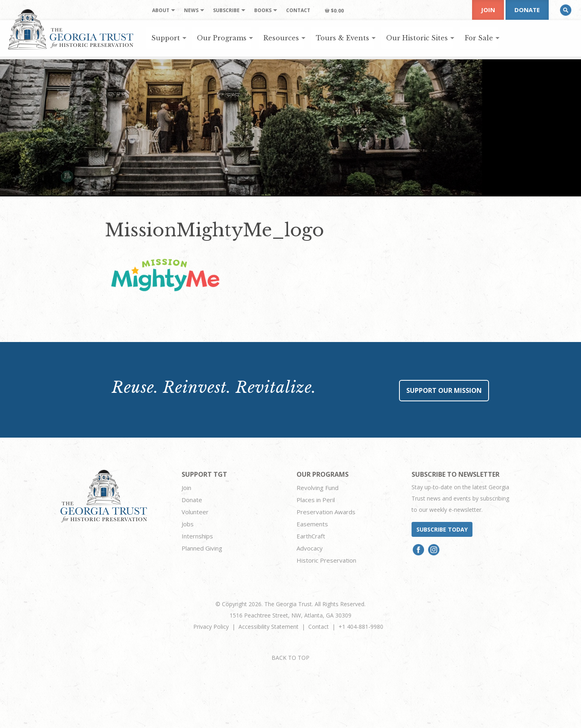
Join (488, 10)
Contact (319, 627)
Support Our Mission (444, 390)
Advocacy (310, 548)
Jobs (188, 524)
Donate (527, 10)
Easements (312, 524)
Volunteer (195, 512)
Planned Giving (202, 548)
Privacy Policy (211, 627)
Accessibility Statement (269, 627)
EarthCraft (311, 536)
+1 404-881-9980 (361, 627)
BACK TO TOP (290, 658)
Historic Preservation (326, 560)
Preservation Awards (326, 512)
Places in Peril (316, 500)
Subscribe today (442, 529)
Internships (197, 536)
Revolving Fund (318, 488)
